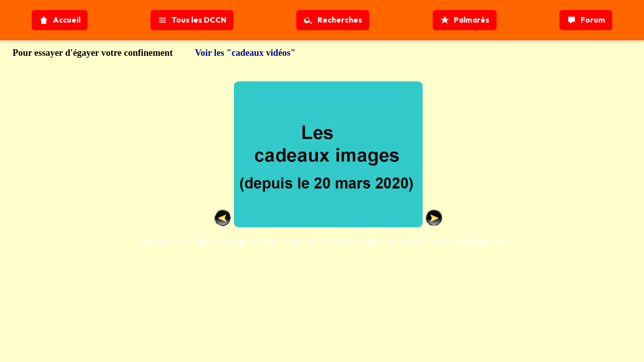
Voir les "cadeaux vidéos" (245, 53)
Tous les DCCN (192, 20)
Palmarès (465, 20)
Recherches (333, 20)
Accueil (60, 20)
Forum (586, 20)
